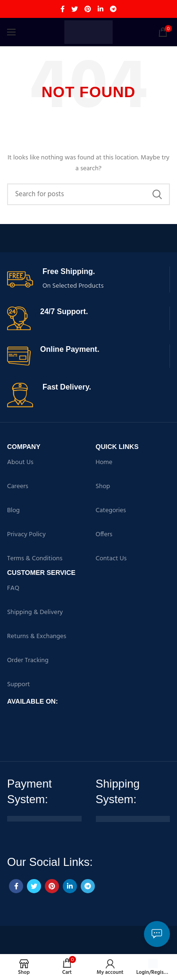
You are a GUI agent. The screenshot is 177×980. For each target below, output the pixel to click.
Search (157, 194)
